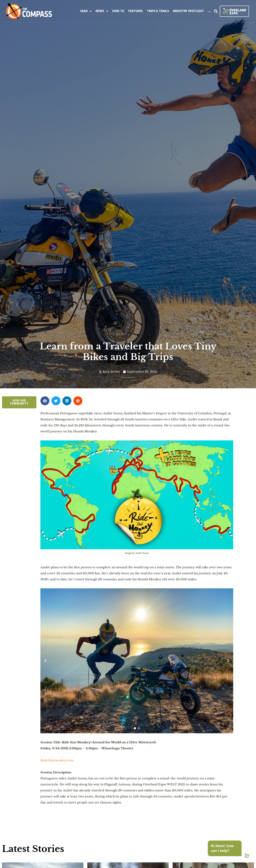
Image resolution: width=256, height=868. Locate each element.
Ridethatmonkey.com (57, 760)
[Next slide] (228, 661)
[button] (86, 11)
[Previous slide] (45, 661)
